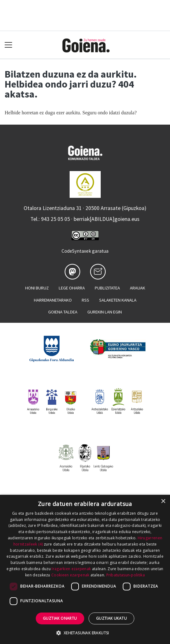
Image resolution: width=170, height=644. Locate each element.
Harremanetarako (53, 300)
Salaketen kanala (118, 300)
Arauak (138, 288)
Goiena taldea (63, 312)
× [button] (163, 501)
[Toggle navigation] (9, 45)
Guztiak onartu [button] (60, 618)
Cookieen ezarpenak (70, 575)
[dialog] (85, 569)
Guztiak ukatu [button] (111, 618)
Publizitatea (107, 288)
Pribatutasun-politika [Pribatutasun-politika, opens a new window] (126, 575)
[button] (85, 633)
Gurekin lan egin (105, 312)
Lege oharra (72, 288)
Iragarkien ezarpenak (71, 569)
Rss (85, 300)
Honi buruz (37, 288)
